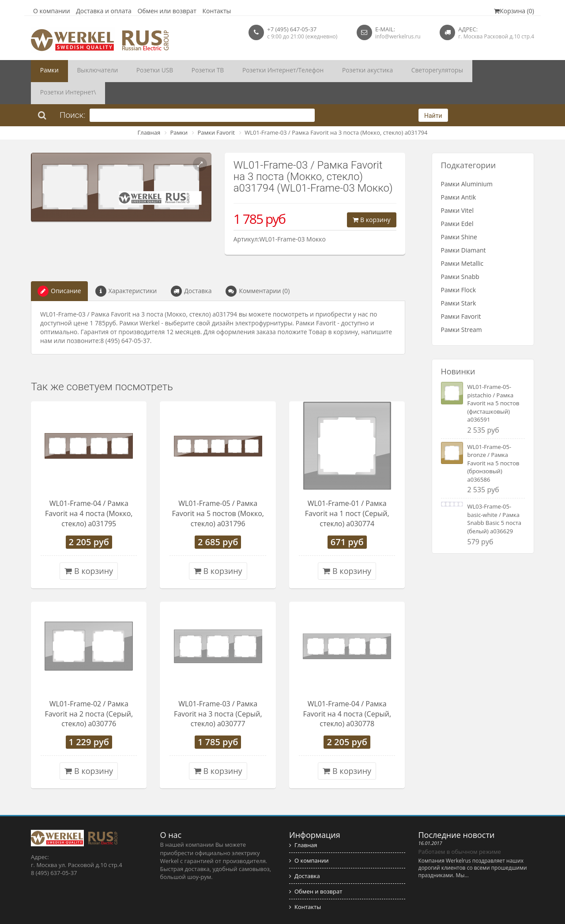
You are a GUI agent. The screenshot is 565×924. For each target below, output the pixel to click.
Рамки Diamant (463, 228)
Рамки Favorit (216, 110)
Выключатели (88, 71)
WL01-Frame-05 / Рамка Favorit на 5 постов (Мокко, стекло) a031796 (218, 491)
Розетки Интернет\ (452, 71)
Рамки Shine (459, 215)
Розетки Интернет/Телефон (250, 71)
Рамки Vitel (458, 188)
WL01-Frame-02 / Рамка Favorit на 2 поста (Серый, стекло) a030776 (89, 692)
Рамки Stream (461, 307)
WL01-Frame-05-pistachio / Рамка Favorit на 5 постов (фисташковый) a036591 (493, 381)
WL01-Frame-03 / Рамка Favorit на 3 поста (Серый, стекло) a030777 (218, 692)
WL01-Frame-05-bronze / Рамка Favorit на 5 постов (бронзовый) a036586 (493, 441)
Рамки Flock (458, 268)
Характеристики (126, 269)
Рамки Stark (459, 281)
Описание (59, 269)
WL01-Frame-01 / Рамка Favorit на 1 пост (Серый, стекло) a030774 (347, 491)
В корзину (371, 198)
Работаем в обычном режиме (460, 830)
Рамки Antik (459, 175)
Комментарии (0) (258, 269)
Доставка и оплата (104, 11)
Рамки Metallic (462, 241)
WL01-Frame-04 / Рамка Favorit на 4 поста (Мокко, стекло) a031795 (89, 491)
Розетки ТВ (183, 71)
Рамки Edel (457, 202)
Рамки (46, 71)
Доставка (191, 269)
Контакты (217, 11)
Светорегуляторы (388, 71)
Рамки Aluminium (467, 162)
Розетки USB (137, 71)
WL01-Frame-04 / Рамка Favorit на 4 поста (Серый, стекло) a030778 (347, 692)
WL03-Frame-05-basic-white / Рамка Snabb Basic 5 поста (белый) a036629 (495, 497)
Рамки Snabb (460, 255)
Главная (149, 110)
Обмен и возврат (316, 869)
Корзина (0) (514, 11)
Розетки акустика (326, 71)
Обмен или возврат (167, 11)
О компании (52, 11)
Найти (433, 94)
